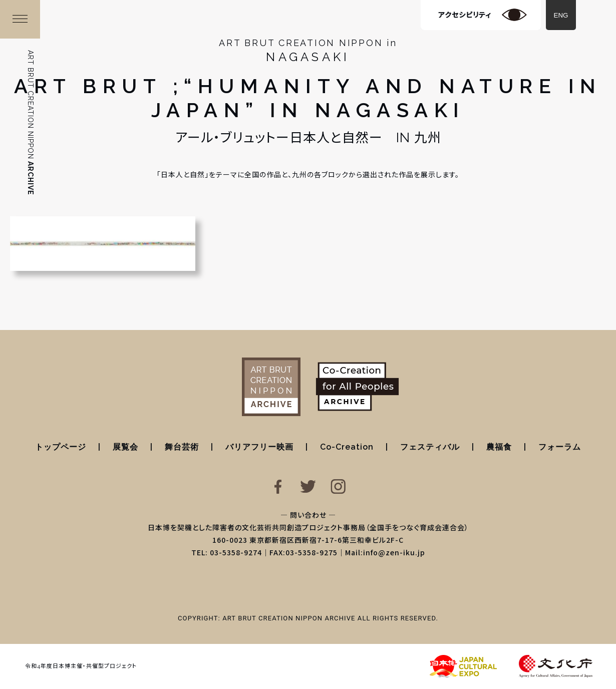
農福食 (499, 447)
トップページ (61, 447)
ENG (561, 15)
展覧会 (125, 447)
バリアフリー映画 (259, 447)
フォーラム (560, 447)
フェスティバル (430, 447)
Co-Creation (347, 447)
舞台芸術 (182, 447)
